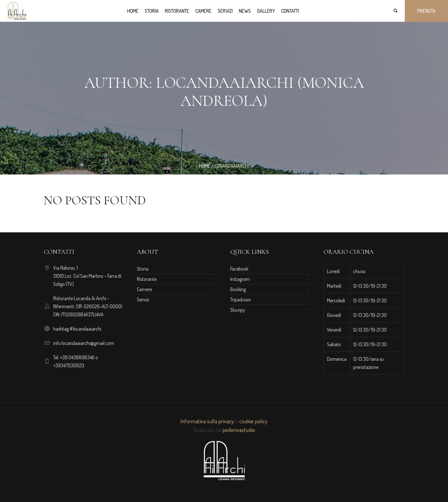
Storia (143, 269)
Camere (144, 289)
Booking (238, 289)
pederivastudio (239, 430)
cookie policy (253, 421)
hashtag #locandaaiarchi (77, 329)
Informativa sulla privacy (207, 421)
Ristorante (147, 279)
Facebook (239, 269)
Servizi (143, 300)
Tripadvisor (241, 300)
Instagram (240, 279)
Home (205, 166)
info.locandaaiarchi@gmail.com (84, 343)
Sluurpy (238, 310)
